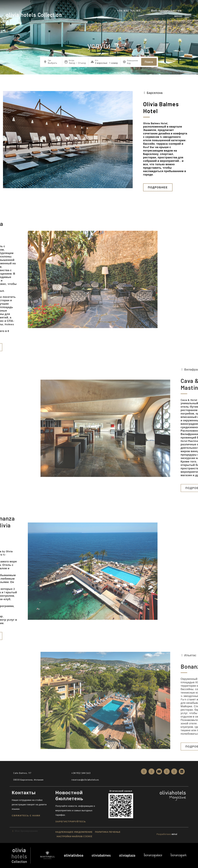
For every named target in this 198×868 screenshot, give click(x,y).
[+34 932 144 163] (115, 11)
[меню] (188, 16)
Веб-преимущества (166, 11)
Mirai (174, 834)
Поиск (149, 62)
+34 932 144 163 (129, 11)
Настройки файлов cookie (74, 836)
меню (178, 16)
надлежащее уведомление (74, 832)
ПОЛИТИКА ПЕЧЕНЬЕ (108, 832)
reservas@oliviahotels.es (85, 780)
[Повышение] (133, 63)
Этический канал (121, 791)
